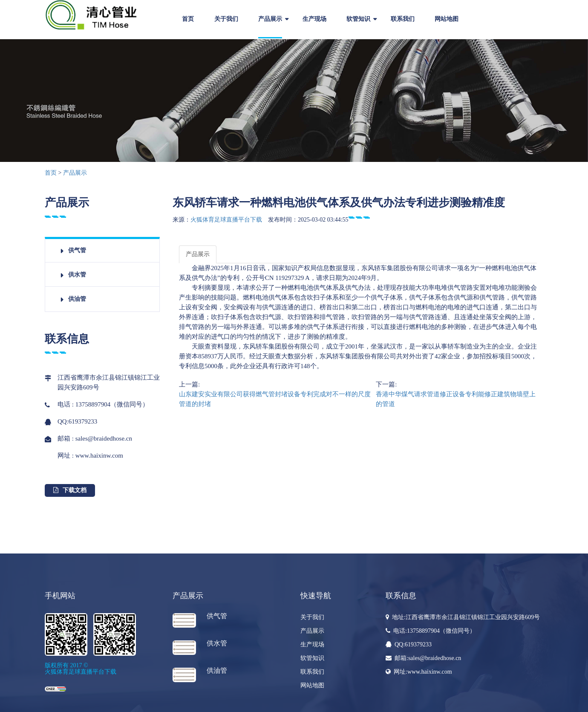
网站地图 (447, 19)
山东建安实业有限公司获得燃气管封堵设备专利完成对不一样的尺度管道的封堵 (275, 399)
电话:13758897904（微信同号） (431, 631)
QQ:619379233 (77, 422)
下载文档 (70, 490)
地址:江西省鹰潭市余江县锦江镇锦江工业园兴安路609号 (463, 617)
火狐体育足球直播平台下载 (226, 220)
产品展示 (270, 19)
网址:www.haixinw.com (419, 672)
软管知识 (358, 19)
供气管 (77, 250)
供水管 (77, 275)
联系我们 (403, 19)
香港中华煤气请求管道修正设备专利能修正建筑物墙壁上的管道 (456, 399)
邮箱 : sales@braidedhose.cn (95, 438)
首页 (188, 19)
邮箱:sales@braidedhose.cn (423, 658)
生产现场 (314, 19)
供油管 (77, 299)
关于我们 (226, 19)
